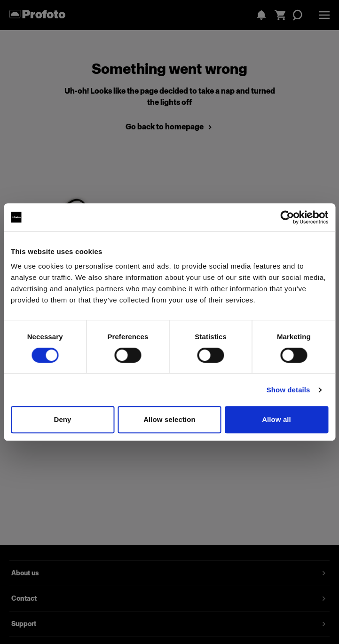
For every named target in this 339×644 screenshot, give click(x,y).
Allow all (276, 419)
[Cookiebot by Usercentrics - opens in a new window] (287, 217)
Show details (288, 390)
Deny (62, 419)
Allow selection (169, 419)
